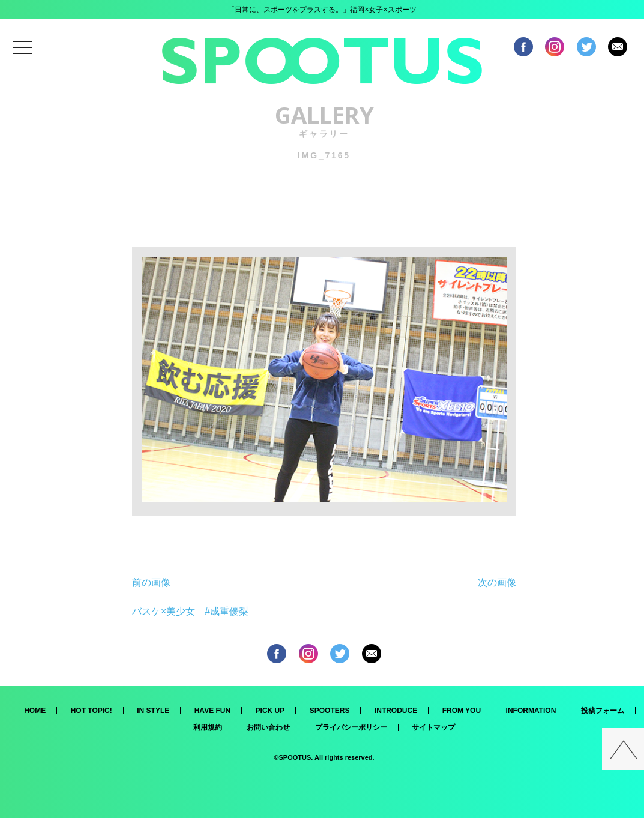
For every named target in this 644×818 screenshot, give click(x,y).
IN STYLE (153, 711)
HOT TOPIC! (92, 711)
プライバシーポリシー (351, 727)
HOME (35, 711)
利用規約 (208, 727)
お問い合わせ (268, 727)
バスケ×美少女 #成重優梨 (190, 611)
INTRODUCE (396, 711)
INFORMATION (531, 711)
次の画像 (497, 582)
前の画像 (151, 582)
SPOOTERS (330, 711)
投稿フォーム (603, 711)
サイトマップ (433, 727)
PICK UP (270, 711)
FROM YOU (462, 711)
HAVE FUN (212, 711)
